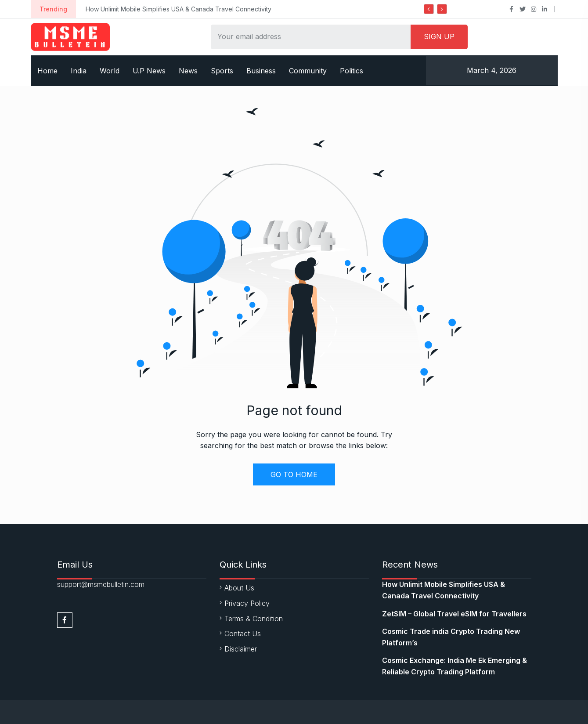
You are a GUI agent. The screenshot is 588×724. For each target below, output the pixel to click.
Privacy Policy (247, 603)
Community (308, 71)
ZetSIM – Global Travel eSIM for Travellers (454, 614)
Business (261, 71)
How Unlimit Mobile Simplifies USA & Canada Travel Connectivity (179, 9)
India (79, 71)
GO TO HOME (294, 474)
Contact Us (243, 633)
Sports (222, 71)
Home (47, 71)
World (110, 71)
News (188, 71)
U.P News (149, 71)
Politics (352, 71)
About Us (239, 588)
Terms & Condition (254, 619)
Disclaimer (241, 649)
